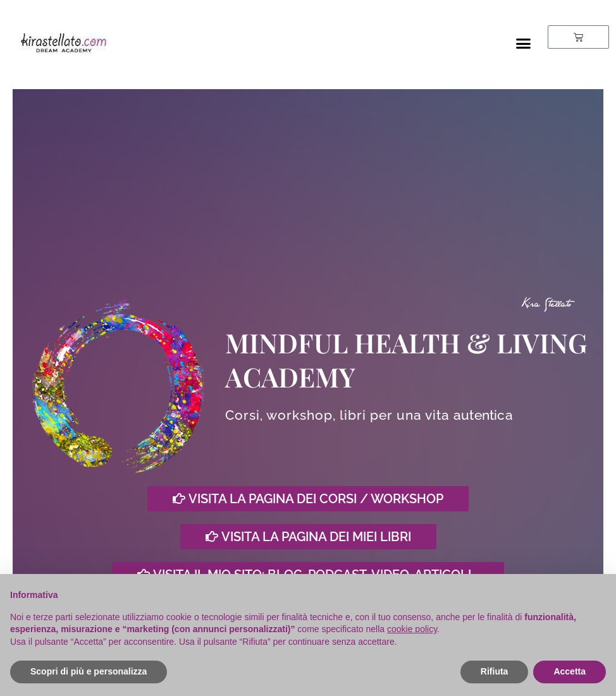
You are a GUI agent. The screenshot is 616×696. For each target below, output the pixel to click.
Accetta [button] (570, 671)
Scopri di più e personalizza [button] (89, 671)
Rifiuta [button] (495, 671)
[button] (523, 44)
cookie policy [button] (412, 629)
